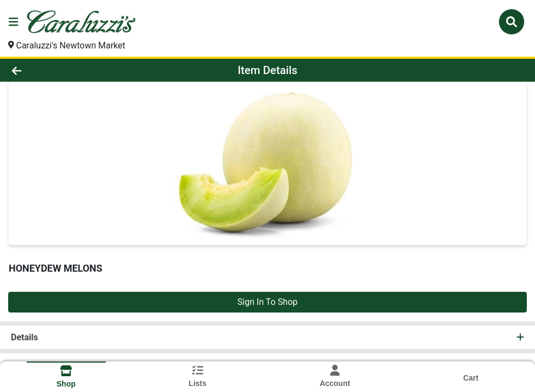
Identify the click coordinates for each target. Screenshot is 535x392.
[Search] (512, 22)
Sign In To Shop (267, 302)
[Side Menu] (14, 22)
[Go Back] (74, 70)
